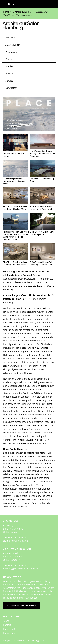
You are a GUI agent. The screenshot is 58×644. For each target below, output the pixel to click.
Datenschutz (10, 629)
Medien (9, 66)
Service (9, 81)
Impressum (9, 633)
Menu (10, 4)
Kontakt (7, 625)
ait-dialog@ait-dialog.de (15, 541)
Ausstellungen (13, 45)
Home (6, 12)
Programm (11, 52)
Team (6, 621)
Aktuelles (10, 37)
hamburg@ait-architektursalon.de (21, 569)
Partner (9, 59)
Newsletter (11, 88)
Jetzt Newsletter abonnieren (21, 606)
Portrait (9, 73)
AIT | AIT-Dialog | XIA (33, 640)
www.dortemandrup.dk (15, 507)
